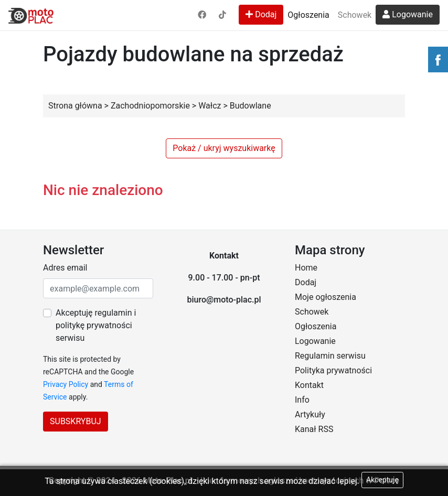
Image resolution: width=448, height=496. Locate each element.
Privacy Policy (66, 384)
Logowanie (408, 14)
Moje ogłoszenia (326, 297)
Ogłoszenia (308, 15)
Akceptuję (382, 480)
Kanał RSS (314, 429)
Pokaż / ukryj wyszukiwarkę (224, 148)
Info (302, 400)
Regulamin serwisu (330, 356)
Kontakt (309, 385)
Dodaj (261, 14)
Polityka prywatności (333, 370)
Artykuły (310, 414)
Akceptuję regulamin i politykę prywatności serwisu (96, 325)
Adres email (65, 268)
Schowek (355, 15)
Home (306, 268)
